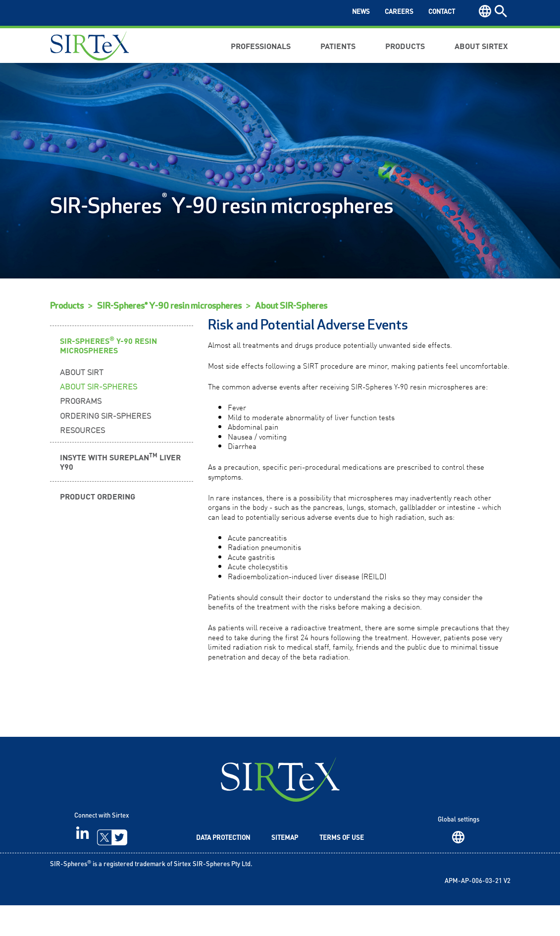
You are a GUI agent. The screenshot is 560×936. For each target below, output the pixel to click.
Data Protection (223, 869)
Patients (338, 46)
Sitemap (285, 869)
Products (67, 337)
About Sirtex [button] (481, 46)
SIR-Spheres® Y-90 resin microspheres (169, 337)
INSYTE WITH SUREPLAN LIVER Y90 (120, 492)
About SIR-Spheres (291, 337)
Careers (399, 12)
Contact (442, 12)
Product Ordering (98, 527)
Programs (81, 431)
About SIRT (82, 402)
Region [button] (485, 11)
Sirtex (90, 46)
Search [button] (501, 11)
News (361, 12)
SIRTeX (280, 810)
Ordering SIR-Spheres (105, 445)
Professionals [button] (261, 46)
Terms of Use (342, 869)
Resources (82, 460)
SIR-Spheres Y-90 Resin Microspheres (108, 375)
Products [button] (405, 46)
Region (458, 868)
